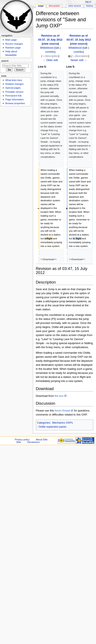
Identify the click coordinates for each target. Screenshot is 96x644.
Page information (15, 99)
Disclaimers (33, 442)
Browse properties (15, 103)
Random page (13, 48)
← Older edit (50, 60)
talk (57, 48)
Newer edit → (79, 60)
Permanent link (13, 96)
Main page (11, 40)
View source (75, 6)
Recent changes (14, 44)
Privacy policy (22, 440)
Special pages (13, 88)
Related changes (14, 84)
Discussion (54, 6)
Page (41, 6)
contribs (50, 52)
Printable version (14, 92)
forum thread (62, 411)
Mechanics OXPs (62, 423)
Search (5, 61)
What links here (14, 80)
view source (50, 44)
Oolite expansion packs (52, 427)
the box (59, 396)
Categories (44, 423)
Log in (88, 2)
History (90, 6)
